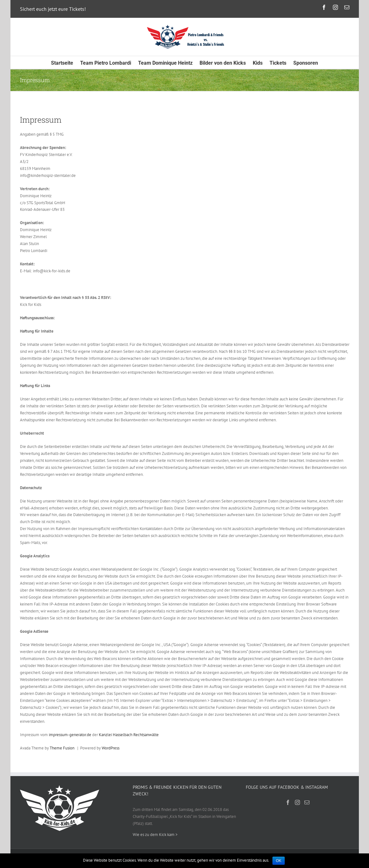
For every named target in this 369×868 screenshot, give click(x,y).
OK (279, 861)
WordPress (111, 748)
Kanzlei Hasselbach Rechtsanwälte (129, 735)
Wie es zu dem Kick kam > (155, 835)
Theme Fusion (62, 748)
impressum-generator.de (70, 735)
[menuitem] (66, 62)
